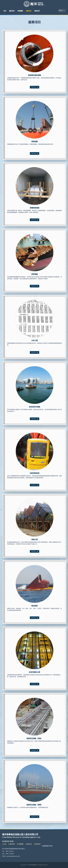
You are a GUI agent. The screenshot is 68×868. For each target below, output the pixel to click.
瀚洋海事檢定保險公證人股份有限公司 (20, 834)
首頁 (5, 11)
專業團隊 (20, 11)
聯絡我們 (37, 11)
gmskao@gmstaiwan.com (13, 856)
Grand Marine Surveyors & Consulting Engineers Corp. (21, 837)
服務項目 (29, 11)
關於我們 (12, 11)
